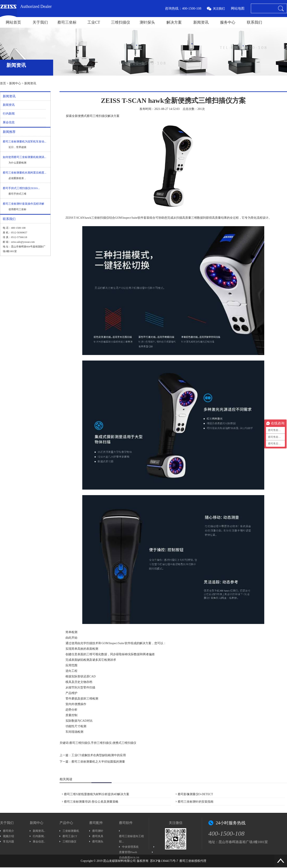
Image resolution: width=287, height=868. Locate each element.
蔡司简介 (9, 831)
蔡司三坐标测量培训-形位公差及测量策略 (91, 802)
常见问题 (9, 841)
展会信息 (9, 122)
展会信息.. (39, 841)
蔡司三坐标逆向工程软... (131, 839)
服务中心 (228, 22)
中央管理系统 (130, 847)
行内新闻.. (39, 836)
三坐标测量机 (71, 831)
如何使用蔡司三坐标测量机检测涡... (25, 157)
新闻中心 (15, 83)
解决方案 (174, 22)
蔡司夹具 (98, 836)
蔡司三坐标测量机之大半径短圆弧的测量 (98, 762)
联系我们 (254, 22)
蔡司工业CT (70, 836)
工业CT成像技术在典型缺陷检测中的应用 (99, 755)
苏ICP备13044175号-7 (164, 861)
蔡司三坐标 (67, 22)
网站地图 (238, 8)
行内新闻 (9, 114)
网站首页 (13, 22)
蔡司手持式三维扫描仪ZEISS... (21, 188)
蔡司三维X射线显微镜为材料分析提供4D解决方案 (97, 794)
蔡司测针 (98, 831)
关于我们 (40, 22)
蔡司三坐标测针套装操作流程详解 (23, 204)
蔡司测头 (98, 841)
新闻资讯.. (39, 831)
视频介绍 (9, 836)
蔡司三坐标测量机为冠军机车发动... (25, 142)
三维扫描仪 (121, 22)
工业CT (94, 22)
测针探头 (147, 22)
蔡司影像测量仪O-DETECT (195, 794)
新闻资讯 (201, 22)
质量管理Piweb (128, 852)
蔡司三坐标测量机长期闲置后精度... (25, 173)
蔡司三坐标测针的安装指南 (196, 802)
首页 (3, 83)
